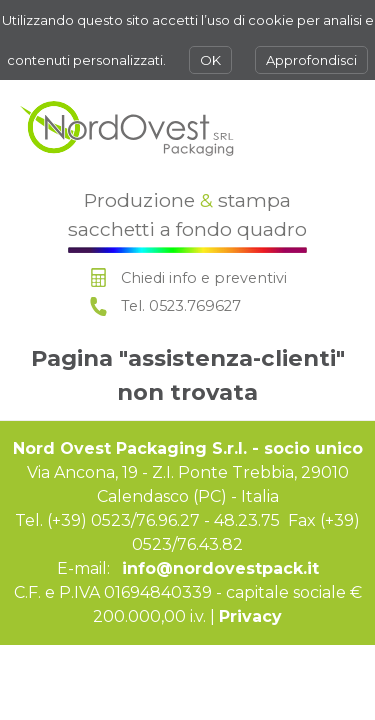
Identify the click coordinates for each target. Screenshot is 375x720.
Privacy (250, 616)
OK (210, 60)
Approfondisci (311, 60)
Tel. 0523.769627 (181, 306)
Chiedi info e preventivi (204, 278)
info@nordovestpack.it (220, 568)
